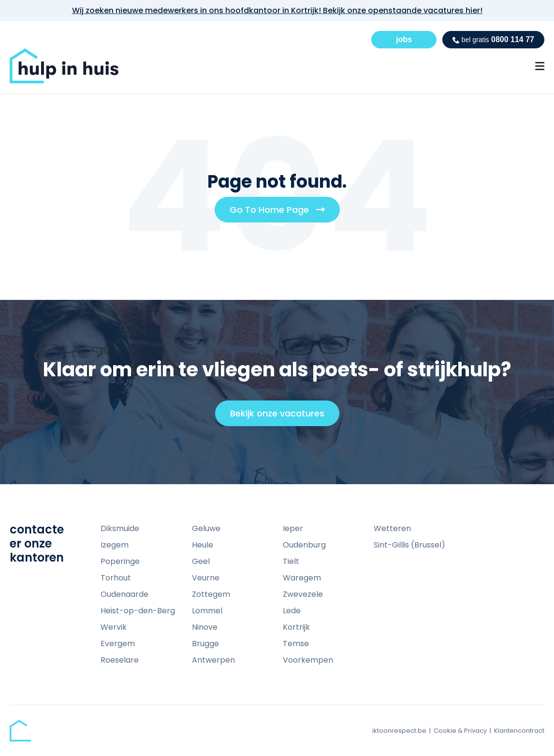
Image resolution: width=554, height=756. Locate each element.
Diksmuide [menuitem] (120, 528)
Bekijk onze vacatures (282, 416)
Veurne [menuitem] (206, 578)
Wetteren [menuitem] (392, 528)
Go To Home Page (281, 213)
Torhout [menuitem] (116, 578)
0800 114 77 (493, 39)
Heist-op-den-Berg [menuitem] (138, 611)
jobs (404, 39)
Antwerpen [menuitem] (213, 660)
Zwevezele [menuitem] (303, 594)
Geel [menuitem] (201, 561)
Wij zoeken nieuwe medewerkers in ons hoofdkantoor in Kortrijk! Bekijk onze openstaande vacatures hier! (277, 10)
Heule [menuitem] (203, 545)
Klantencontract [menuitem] (519, 731)
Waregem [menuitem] (302, 578)
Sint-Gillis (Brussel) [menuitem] (409, 545)
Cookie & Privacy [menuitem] (460, 731)
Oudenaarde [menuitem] (124, 594)
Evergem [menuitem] (118, 644)
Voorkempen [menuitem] (308, 660)
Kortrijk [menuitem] (296, 627)
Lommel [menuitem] (207, 611)
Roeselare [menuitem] (120, 660)
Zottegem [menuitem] (211, 594)
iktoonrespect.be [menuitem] (399, 731)
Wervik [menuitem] (114, 627)
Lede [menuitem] (292, 611)
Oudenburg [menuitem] (304, 545)
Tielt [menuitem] (291, 561)
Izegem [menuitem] (115, 545)
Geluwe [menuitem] (206, 528)
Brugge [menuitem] (205, 644)
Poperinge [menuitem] (120, 561)
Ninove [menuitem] (205, 627)
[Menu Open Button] (540, 66)
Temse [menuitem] (296, 644)
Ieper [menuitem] (293, 528)
